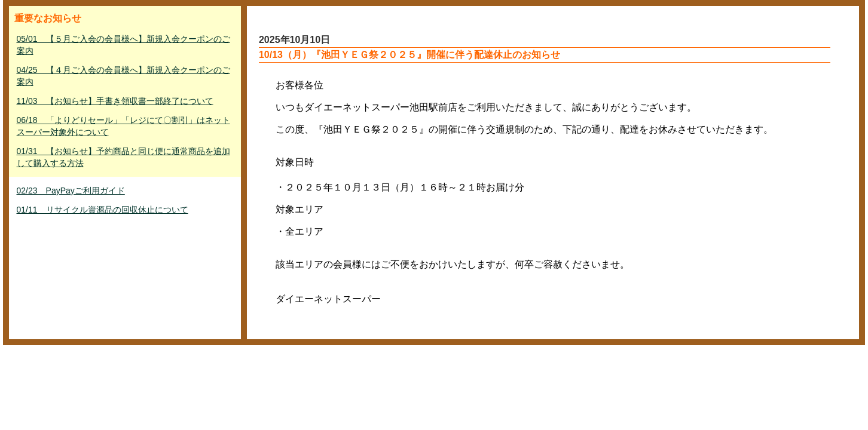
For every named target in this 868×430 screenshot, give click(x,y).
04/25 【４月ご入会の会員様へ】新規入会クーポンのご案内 (123, 76)
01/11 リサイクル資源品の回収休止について (103, 210)
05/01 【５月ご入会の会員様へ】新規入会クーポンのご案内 (123, 45)
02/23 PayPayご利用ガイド (71, 191)
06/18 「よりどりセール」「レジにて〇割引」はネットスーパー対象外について (123, 126)
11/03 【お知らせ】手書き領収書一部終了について (115, 101)
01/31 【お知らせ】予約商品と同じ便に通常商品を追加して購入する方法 (123, 157)
